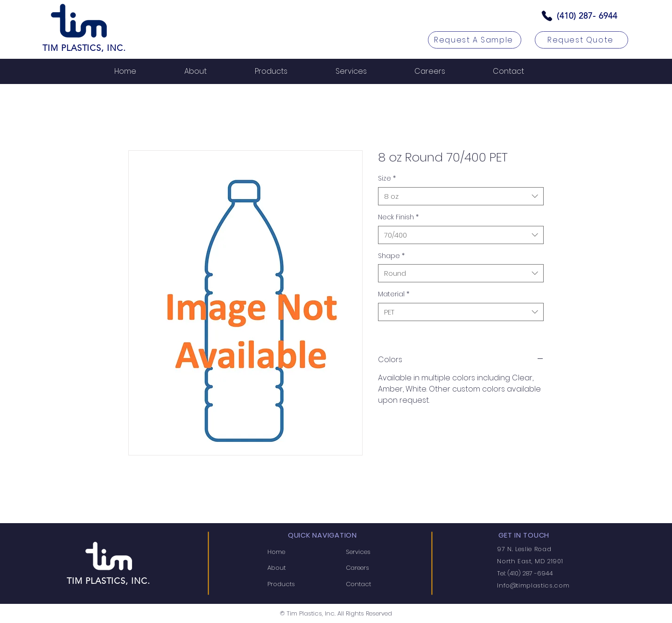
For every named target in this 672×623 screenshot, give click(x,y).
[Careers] (375, 568)
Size (387, 178)
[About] (297, 568)
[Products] (297, 584)
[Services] (375, 552)
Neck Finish (398, 217)
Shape (391, 256)
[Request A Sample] (475, 40)
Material (394, 294)
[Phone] (547, 16)
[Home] (297, 552)
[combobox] (461, 196)
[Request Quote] (581, 40)
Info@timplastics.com (533, 585)
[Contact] (375, 584)
